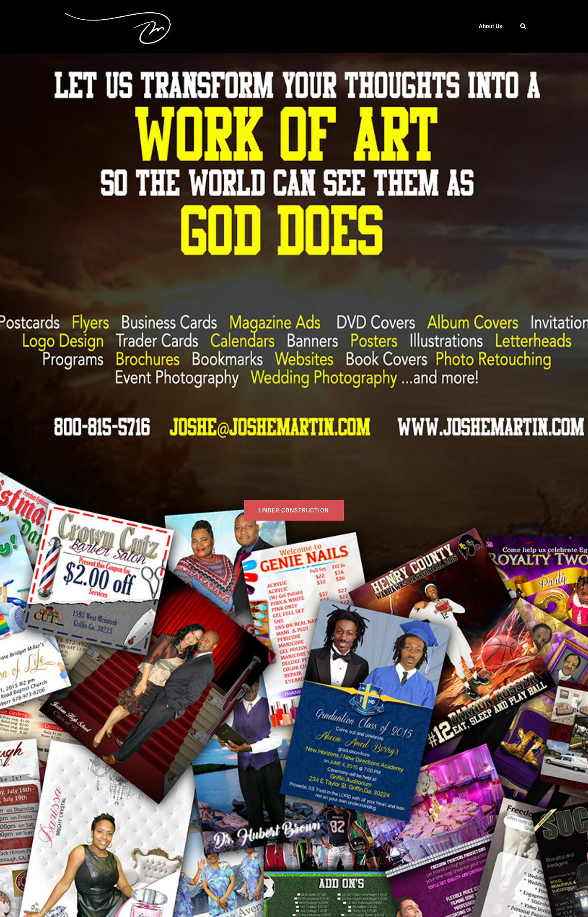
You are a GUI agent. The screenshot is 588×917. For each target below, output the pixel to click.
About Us (491, 26)
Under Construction (294, 510)
